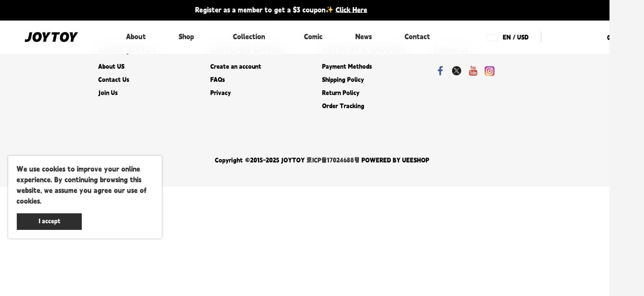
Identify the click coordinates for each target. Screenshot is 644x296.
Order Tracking (343, 106)
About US (111, 67)
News (363, 37)
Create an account (236, 67)
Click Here (351, 10)
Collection (249, 37)
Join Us (108, 93)
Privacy (221, 93)
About (136, 37)
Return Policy (341, 93)
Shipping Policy (343, 80)
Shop (186, 37)
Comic (313, 37)
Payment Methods (347, 67)
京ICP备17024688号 (333, 161)
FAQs (217, 80)
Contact (417, 37)
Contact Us (114, 80)
